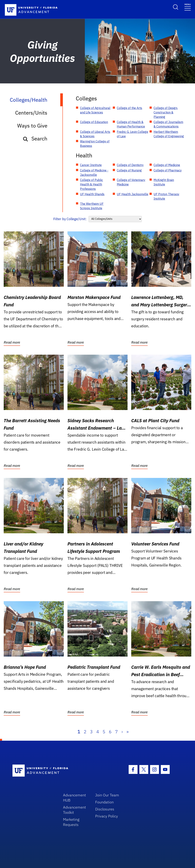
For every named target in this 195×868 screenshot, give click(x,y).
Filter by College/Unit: (70, 219)
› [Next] (122, 732)
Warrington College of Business (95, 144)
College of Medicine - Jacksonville (94, 173)
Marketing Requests (71, 822)
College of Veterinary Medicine (131, 182)
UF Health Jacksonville (133, 194)
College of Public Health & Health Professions (91, 184)
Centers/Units (31, 113)
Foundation (104, 802)
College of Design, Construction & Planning (166, 112)
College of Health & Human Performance (131, 124)
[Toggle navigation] (188, 7)
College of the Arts (129, 108)
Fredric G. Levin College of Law (132, 134)
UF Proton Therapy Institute (166, 196)
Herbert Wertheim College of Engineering (169, 134)
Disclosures (105, 809)
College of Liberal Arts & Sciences (95, 134)
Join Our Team (107, 795)
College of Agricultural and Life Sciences (95, 110)
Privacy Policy (107, 816)
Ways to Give (32, 126)
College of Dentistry (130, 165)
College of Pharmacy (168, 170)
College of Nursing (129, 170)
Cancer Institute (91, 165)
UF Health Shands (92, 194)
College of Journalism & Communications (168, 124)
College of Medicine (167, 165)
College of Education (94, 122)
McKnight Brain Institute (164, 182)
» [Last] (128, 732)
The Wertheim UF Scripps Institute (92, 206)
